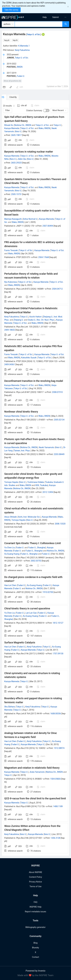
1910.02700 (48, 592)
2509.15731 (16, 194)
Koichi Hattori (36, 317)
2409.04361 (10, 364)
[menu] (54, 17)
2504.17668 (44, 257)
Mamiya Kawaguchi (13, 219)
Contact (36, 957)
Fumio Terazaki (11, 250)
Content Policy (35, 877)
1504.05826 (55, 779)
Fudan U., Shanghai (37, 548)
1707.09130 (58, 654)
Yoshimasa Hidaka (36, 482)
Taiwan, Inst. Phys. (22, 451)
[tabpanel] (35, 478)
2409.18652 (10, 330)
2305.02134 (59, 420)
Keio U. (18, 131)
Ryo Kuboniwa (11, 282)
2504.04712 (57, 289)
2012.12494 (48, 492)
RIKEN (20, 67)
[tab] (11, 97)
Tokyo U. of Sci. (34, 34)
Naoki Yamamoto (47, 447)
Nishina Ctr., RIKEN (23, 125)
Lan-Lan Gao (31, 613)
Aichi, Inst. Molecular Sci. (29, 517)
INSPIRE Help (35, 907)
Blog (35, 943)
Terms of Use (36, 886)
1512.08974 (59, 748)
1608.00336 (56, 714)
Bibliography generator (35, 927)
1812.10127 (58, 623)
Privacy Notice (35, 882)
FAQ (35, 902)
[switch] (46, 110)
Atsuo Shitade (11, 517)
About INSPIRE (35, 872)
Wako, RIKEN (44, 128)
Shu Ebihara (10, 707)
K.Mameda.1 (24, 46)
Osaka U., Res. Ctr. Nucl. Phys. (41, 320)
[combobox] (39, 24)
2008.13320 (60, 524)
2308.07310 (57, 392)
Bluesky (35, 948)
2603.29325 (16, 163)
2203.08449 (59, 454)
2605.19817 (16, 135)
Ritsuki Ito (9, 125)
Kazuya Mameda (12, 128)
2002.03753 (36, 561)
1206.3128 (55, 838)
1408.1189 (58, 806)
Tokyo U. (57, 125)
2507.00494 (48, 226)
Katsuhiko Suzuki (29, 358)
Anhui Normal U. (30, 219)
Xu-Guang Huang (12, 554)
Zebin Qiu (22, 159)
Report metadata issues (35, 912)
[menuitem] (45, 17)
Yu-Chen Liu (10, 548)
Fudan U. (21, 76)
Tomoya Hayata (11, 482)
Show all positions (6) (12, 81)
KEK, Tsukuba (41, 485)
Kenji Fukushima (22, 50)
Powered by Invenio (35, 971)
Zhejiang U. (18, 320)
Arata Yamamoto (37, 772)
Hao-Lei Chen (10, 585)
